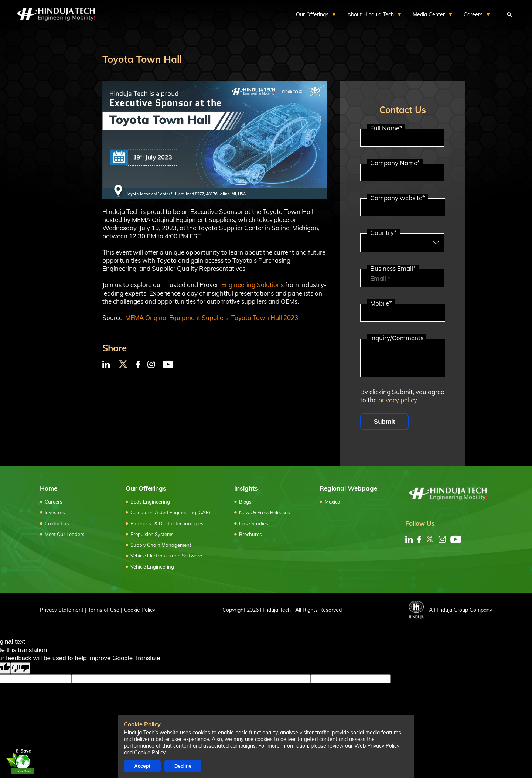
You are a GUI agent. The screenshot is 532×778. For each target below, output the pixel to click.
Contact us (57, 523)
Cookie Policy (139, 610)
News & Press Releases (264, 512)
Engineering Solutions (253, 285)
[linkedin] (409, 539)
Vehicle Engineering (152, 567)
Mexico (332, 502)
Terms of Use (104, 610)
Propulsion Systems (152, 534)
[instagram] (442, 539)
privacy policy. (398, 400)
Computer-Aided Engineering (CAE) (170, 512)
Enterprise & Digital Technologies (167, 523)
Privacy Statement (62, 610)
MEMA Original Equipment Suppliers (177, 318)
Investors (55, 512)
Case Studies (253, 523)
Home (49, 488)
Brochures (250, 534)
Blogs (245, 502)
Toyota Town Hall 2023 (265, 318)
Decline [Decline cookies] (183, 766)
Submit (385, 422)
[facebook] (419, 539)
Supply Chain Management (161, 545)
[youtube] (456, 539)
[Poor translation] (20, 668)
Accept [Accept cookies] (142, 766)
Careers (53, 502)
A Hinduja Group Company (451, 610)
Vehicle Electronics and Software (166, 556)
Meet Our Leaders (64, 534)
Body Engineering (150, 502)
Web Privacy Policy (377, 746)
